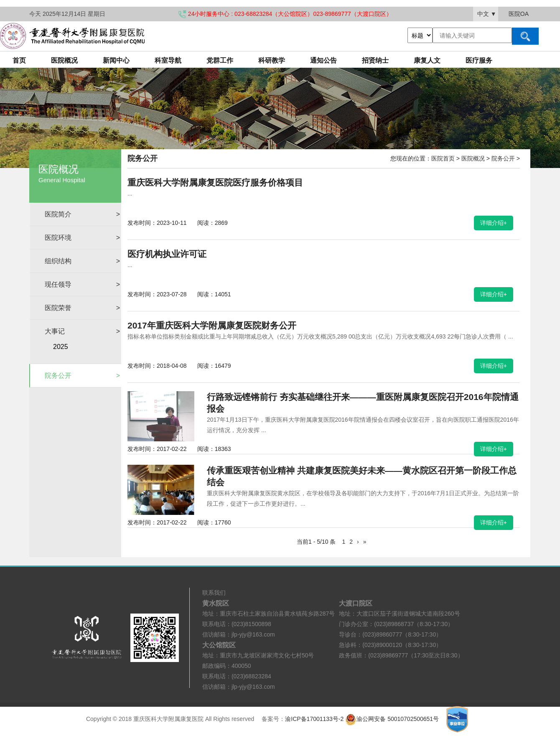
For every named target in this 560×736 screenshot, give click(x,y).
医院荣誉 (82, 308)
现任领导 (82, 284)
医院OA (519, 14)
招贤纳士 (375, 60)
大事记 (82, 331)
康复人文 (427, 60)
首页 (19, 60)
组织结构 (82, 261)
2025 (61, 347)
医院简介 (82, 214)
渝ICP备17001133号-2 (314, 719)
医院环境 (82, 238)
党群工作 (220, 60)
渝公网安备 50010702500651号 (393, 719)
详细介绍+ (494, 223)
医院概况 (64, 60)
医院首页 (443, 158)
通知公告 (323, 60)
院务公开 (82, 376)
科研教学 (272, 60)
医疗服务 (479, 60)
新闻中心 (116, 60)
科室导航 (168, 60)
